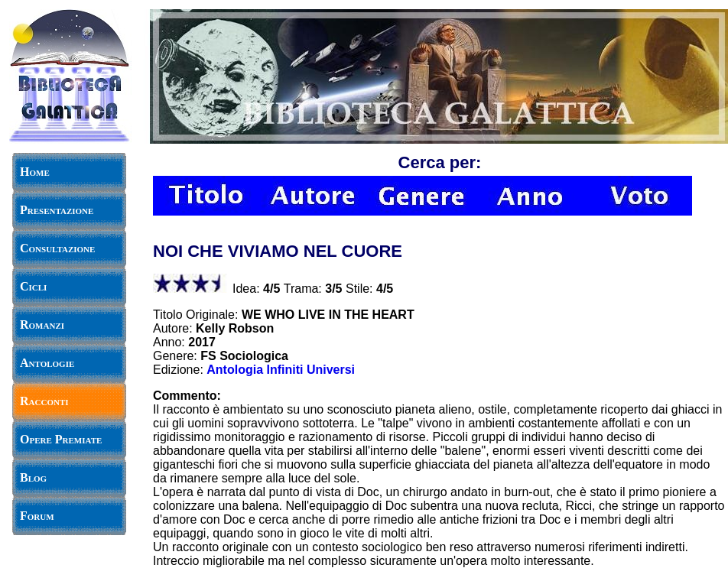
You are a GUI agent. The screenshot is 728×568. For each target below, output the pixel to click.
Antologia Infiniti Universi (281, 370)
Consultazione (57, 248)
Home (35, 172)
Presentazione (57, 210)
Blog (33, 477)
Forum (37, 516)
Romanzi (42, 325)
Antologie (47, 363)
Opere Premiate (61, 439)
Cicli (33, 286)
